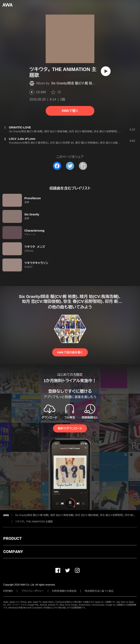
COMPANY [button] (13, 552)
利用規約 (8, 591)
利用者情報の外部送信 (64, 591)
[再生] (106, 71)
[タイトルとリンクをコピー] (83, 166)
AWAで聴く (70, 111)
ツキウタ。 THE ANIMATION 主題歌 (34, 522)
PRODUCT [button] (12, 538)
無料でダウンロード (70, 428)
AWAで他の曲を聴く (70, 352)
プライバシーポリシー (33, 591)
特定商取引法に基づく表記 (99, 591)
